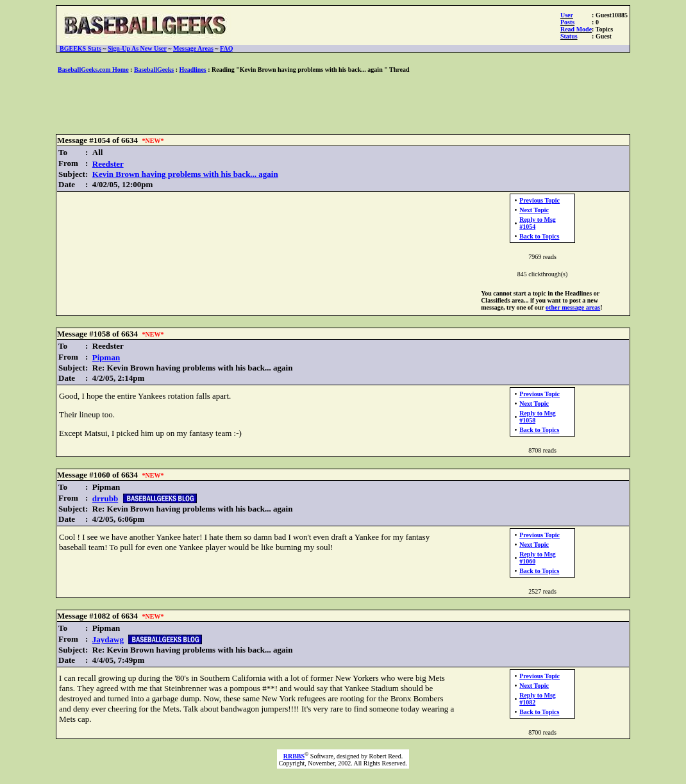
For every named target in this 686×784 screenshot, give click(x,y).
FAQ (226, 48)
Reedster (108, 164)
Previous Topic (540, 200)
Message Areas (193, 48)
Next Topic (534, 210)
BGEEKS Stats (80, 48)
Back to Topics (539, 236)
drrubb (105, 498)
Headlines (193, 70)
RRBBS (294, 756)
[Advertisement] (343, 104)
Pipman (106, 357)
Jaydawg (108, 639)
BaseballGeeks (154, 70)
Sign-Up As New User (137, 48)
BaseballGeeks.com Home (93, 70)
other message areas (573, 307)
